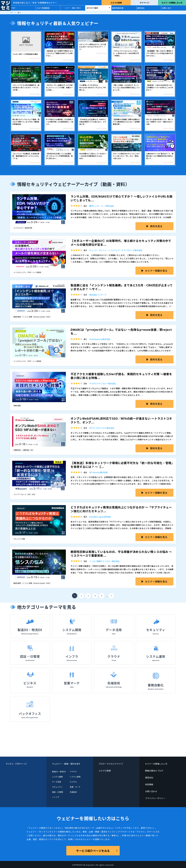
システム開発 (57, 777)
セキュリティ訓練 (19, 539)
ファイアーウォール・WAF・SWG (24, 494)
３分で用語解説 (43, 8)
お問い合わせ (151, 791)
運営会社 (141, 8)
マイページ (144, 3)
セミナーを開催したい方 (172, 3)
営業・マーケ (75, 787)
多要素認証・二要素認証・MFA (23, 450)
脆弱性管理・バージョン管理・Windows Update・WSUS (32, 317)
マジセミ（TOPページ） (17, 764)
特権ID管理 (17, 406)
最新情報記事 (118, 8)
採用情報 (149, 784)
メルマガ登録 (116, 3)
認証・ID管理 (58, 792)
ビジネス (73, 782)
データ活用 (57, 782)
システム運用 (75, 777)
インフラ (56, 797)
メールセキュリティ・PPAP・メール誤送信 (27, 272)
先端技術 (73, 792)
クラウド (73, 772)
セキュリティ (57, 787)
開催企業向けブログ (154, 771)
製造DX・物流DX (59, 772)
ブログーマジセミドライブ (111, 764)
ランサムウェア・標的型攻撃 (23, 228)
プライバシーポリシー (155, 798)
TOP (13, 8)
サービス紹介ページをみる (93, 851)
